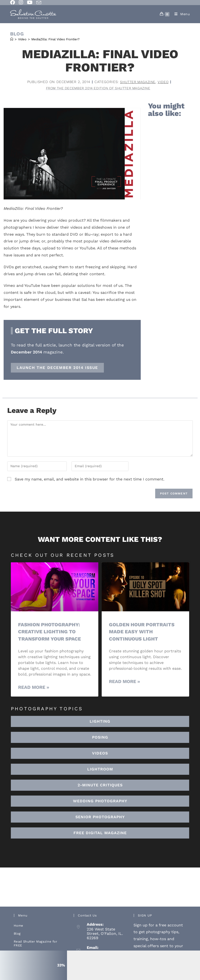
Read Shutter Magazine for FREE (36, 944)
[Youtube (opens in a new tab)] (30, 2)
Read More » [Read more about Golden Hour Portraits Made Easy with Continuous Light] (124, 682)
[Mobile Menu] (180, 14)
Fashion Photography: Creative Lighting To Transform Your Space (51, 632)
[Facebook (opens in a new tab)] (13, 2)
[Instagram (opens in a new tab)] (21, 2)
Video (164, 82)
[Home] (12, 39)
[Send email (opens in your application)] (39, 3)
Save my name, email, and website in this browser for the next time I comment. (90, 480)
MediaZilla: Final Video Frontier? (55, 39)
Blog (17, 934)
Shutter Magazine (138, 82)
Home (19, 926)
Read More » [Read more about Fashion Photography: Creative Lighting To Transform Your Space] (34, 688)
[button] (100, 769)
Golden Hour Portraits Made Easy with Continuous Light (143, 632)
